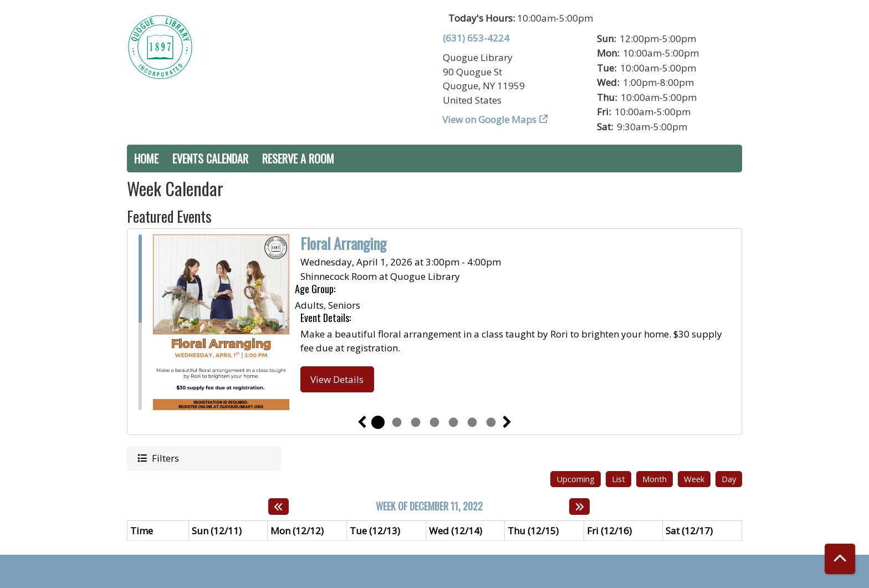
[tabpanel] (434, 323)
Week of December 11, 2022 (429, 507)
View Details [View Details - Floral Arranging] (337, 379)
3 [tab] (416, 422)
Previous (362, 422)
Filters (164, 458)
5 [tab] (453, 422)
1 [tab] (378, 422)
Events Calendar (210, 158)
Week (694, 479)
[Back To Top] (840, 559)
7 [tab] (491, 422)
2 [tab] (397, 422)
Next (507, 422)
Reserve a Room (298, 158)
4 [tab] (434, 422)
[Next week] (579, 507)
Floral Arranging (343, 243)
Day (729, 479)
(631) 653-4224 (476, 38)
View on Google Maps (490, 119)
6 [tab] (472, 422)
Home (146, 158)
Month (655, 479)
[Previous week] (278, 507)
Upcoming (576, 479)
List (618, 479)
